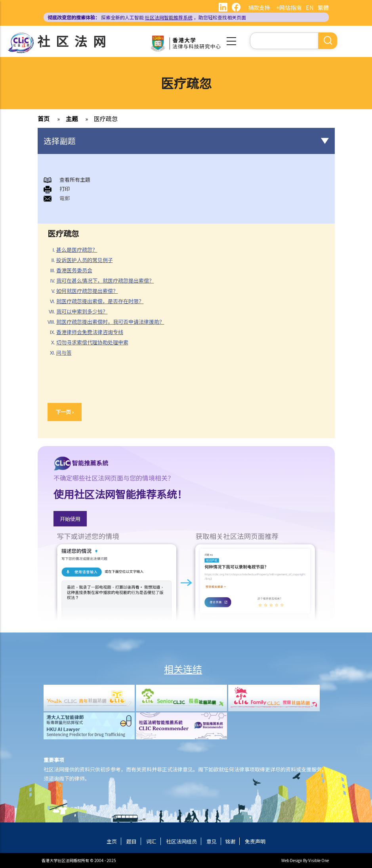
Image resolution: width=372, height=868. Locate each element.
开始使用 (70, 519)
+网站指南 (289, 8)
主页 (112, 841)
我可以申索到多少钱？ (82, 311)
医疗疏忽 (106, 119)
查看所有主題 (75, 179)
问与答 (64, 352)
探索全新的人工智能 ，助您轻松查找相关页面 (147, 17)
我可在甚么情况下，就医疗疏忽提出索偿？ (105, 280)
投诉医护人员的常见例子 (85, 260)
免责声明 (255, 841)
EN (310, 8)
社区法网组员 (181, 841)
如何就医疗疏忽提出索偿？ (87, 291)
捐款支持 (259, 8)
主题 (72, 119)
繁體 (323, 8)
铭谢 (230, 841)
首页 (44, 119)
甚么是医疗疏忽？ (77, 250)
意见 (212, 841)
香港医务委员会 (74, 270)
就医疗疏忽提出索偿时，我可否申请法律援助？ (110, 322)
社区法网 (74, 41)
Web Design (292, 860)
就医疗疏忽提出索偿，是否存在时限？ (100, 301)
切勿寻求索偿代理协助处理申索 (92, 342)
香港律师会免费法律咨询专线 (90, 332)
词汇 (151, 841)
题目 (132, 841)
